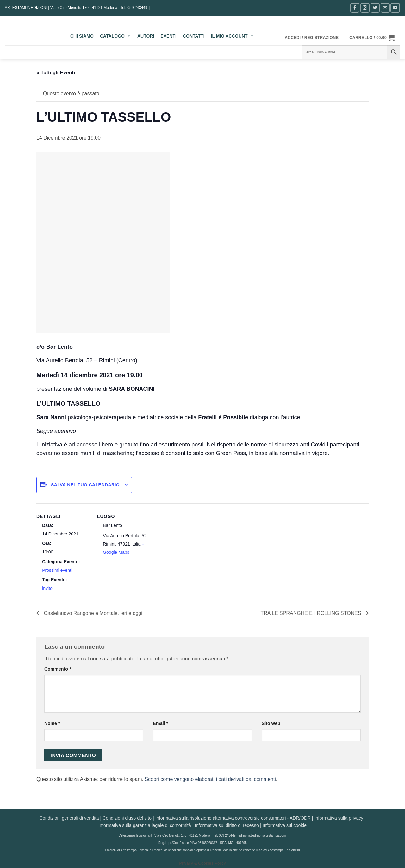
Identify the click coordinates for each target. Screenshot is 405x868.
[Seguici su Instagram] (365, 8)
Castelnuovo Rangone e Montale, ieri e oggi (92, 613)
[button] (312, 38)
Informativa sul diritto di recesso (227, 825)
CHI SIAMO (82, 36)
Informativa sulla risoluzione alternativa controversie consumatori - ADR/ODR (233, 818)
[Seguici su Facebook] (355, 8)
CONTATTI (194, 36)
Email (160, 723)
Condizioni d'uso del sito (127, 818)
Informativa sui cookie (285, 825)
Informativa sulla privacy (339, 818)
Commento (58, 669)
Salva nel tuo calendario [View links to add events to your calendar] (85, 485)
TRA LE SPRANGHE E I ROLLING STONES (312, 613)
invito (47, 588)
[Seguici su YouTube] (395, 8)
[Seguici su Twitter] (375, 8)
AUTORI (146, 36)
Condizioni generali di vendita (69, 818)
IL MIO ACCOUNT (233, 36)
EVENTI (168, 36)
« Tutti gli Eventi (56, 73)
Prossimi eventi (57, 570)
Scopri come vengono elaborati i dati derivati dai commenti (210, 779)
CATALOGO (115, 36)
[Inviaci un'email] (385, 8)
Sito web (271, 723)
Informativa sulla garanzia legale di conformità (145, 825)
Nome (52, 723)
